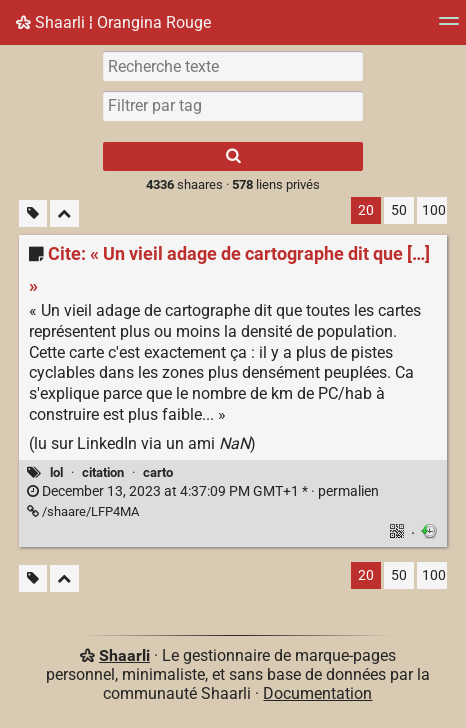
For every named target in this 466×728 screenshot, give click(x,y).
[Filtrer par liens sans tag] (33, 213)
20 (366, 210)
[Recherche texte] (233, 66)
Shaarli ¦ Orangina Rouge (113, 22)
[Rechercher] (233, 156)
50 (399, 210)
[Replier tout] (64, 213)
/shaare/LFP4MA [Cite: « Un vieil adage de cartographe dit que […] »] (83, 511)
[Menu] (449, 27)
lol (56, 472)
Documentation (317, 693)
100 (434, 210)
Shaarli (124, 655)
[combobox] (233, 106)
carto (158, 472)
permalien (203, 491)
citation (103, 472)
